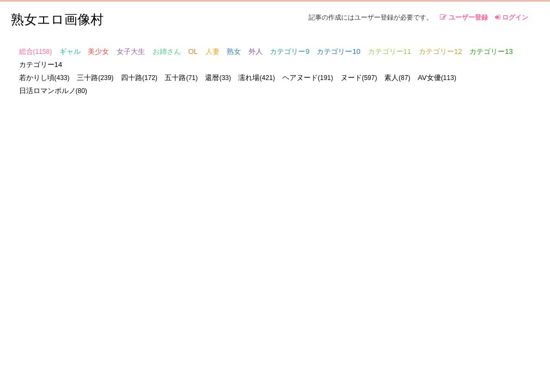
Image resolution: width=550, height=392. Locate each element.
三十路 (95, 78)
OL (193, 51)
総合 (36, 51)
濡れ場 (256, 78)
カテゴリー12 (440, 51)
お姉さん (167, 51)
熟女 (234, 51)
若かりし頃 (44, 78)
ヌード (359, 78)
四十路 (139, 78)
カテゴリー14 (41, 65)
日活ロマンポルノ (53, 91)
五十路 (181, 78)
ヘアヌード (308, 78)
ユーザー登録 (464, 17)
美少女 (98, 51)
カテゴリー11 (390, 51)
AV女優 (437, 78)
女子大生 (131, 51)
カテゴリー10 (339, 51)
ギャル (70, 51)
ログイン (512, 17)
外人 (256, 51)
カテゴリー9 (289, 51)
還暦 (218, 78)
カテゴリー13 (491, 51)
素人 (397, 78)
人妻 (213, 51)
